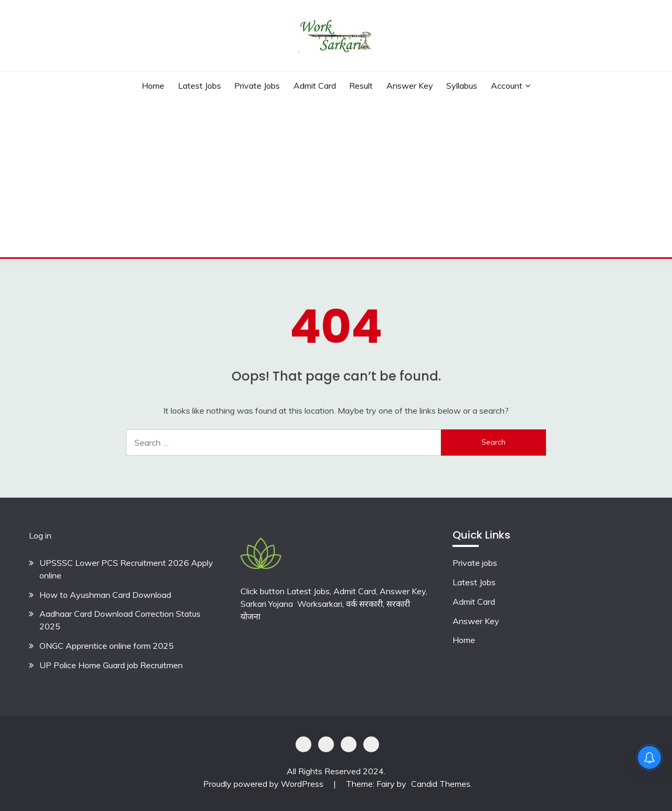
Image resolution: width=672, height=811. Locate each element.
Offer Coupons (349, 744)
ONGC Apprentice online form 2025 (107, 646)
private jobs (257, 86)
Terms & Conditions (371, 744)
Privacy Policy (303, 744)
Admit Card (315, 86)
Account (507, 86)
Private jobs (475, 563)
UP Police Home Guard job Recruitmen (111, 665)
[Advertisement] (336, 178)
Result (361, 86)
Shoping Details (326, 744)
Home (153, 86)
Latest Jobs (199, 86)
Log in (40, 535)
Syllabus (462, 86)
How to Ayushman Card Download (105, 595)
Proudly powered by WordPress (264, 784)
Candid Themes (441, 784)
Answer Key (410, 86)
